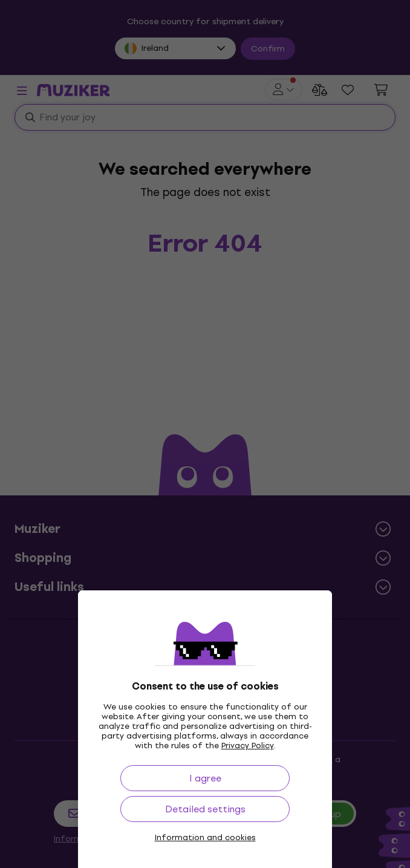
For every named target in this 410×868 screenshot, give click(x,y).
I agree (205, 778)
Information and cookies (205, 838)
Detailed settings (205, 809)
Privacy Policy (248, 746)
